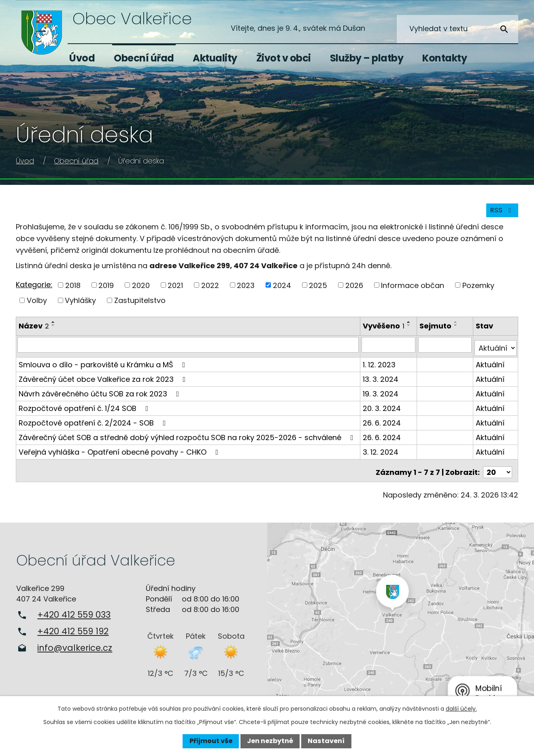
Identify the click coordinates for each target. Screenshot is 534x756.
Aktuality (215, 58)
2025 (318, 290)
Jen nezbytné (270, 741)
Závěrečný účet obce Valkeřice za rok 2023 (104, 380)
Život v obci (284, 58)
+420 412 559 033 (74, 612)
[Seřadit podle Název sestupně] (53, 330)
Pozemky (478, 290)
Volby (37, 305)
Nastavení (326, 741)
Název (34, 330)
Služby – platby (367, 58)
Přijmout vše (211, 741)
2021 (175, 290)
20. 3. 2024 (383, 409)
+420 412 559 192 (73, 629)
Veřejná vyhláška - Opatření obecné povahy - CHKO (120, 453)
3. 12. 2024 (381, 453)
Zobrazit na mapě (401, 615)
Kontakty (445, 58)
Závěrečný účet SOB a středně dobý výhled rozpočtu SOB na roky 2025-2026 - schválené (187, 438)
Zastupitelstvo (140, 305)
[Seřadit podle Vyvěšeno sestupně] (410, 330)
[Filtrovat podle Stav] (496, 349)
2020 (141, 290)
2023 (246, 290)
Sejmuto (437, 330)
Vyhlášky (80, 305)
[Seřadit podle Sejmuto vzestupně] (457, 326)
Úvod (82, 58)
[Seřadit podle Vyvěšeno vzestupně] (410, 326)
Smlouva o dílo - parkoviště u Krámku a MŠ (103, 365)
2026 (354, 290)
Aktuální (490, 365)
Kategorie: (34, 289)
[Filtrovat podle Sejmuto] (446, 349)
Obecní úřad (144, 58)
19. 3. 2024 (381, 395)
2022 (210, 290)
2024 (282, 290)
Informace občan (413, 290)
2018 (73, 290)
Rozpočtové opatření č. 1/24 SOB (85, 409)
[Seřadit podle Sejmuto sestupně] (457, 330)
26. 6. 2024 (383, 424)
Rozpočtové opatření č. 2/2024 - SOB (94, 424)
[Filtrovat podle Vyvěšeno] (389, 349)
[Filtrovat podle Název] (188, 349)
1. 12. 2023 (380, 365)
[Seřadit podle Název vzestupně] (53, 326)
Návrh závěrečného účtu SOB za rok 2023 (100, 395)
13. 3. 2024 (381, 380)
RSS (500, 215)
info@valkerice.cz (75, 645)
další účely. (461, 709)
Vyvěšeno (384, 330)
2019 (106, 290)
